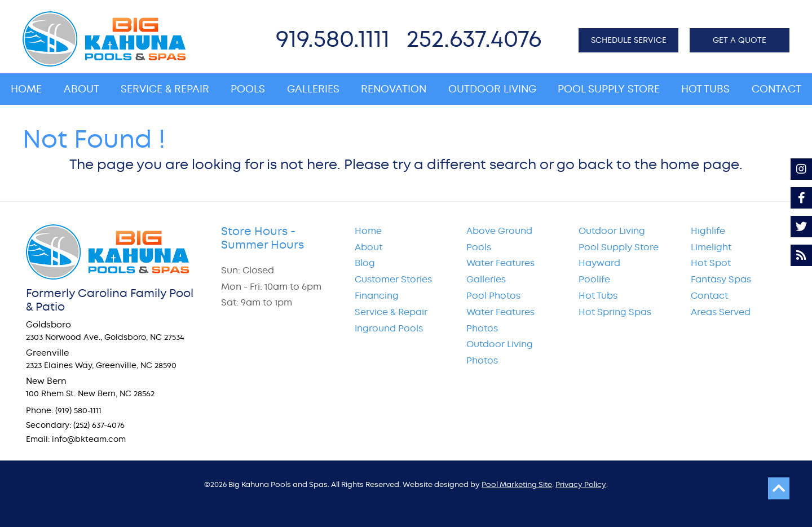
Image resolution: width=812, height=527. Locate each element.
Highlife (708, 231)
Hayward (599, 263)
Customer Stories (393, 279)
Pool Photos (493, 296)
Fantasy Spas (721, 279)
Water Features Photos (500, 320)
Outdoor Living (612, 231)
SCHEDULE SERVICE (629, 40)
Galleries (486, 279)
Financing (377, 296)
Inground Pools (389, 328)
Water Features (500, 263)
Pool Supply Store (619, 247)
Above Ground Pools (499, 239)
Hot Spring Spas (615, 312)
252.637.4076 (474, 39)
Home (368, 231)
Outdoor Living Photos (500, 352)
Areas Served (721, 312)
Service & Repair (391, 312)
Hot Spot (711, 263)
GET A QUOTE (740, 40)
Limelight (711, 247)
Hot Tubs (598, 296)
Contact (709, 296)
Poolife (594, 279)
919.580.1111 (333, 39)
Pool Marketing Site (517, 484)
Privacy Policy (581, 484)
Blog (365, 263)
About (369, 247)
